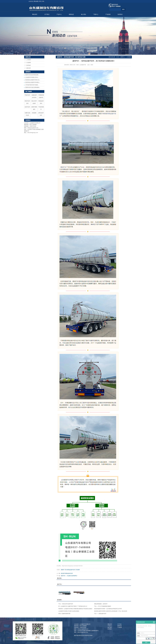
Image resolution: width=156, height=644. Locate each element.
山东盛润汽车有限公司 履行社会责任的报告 (69, 611)
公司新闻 (29, 60)
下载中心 (96, 14)
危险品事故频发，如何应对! (101, 604)
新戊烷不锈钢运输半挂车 (67, 573)
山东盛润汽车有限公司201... (32, 77)
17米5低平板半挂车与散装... (32, 85)
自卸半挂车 (27, 107)
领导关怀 (29, 68)
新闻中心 (123, 57)
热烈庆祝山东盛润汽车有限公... (33, 82)
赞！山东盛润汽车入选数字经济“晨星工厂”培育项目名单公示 (73, 606)
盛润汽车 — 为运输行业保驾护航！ (69, 576)
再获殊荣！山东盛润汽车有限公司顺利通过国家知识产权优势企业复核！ (76, 609)
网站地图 (36, 1)
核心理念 (84, 14)
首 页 (118, 57)
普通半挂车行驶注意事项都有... (33, 87)
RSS (40, 1)
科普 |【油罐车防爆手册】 (65, 614)
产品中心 (59, 14)
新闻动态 (71, 14)
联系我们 (120, 14)
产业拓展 (108, 14)
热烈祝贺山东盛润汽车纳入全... (33, 80)
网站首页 (35, 14)
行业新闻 (29, 63)
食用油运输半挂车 (71, 570)
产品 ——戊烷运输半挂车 (100, 614)
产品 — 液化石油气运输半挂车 (66, 604)
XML (43, 1)
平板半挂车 (27, 95)
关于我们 (47, 14)
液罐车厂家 (64, 570)
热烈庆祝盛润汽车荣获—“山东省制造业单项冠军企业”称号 (108, 609)
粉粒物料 (34, 113)
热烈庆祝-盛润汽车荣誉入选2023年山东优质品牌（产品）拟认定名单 (111, 611)
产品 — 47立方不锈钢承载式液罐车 (103, 606)
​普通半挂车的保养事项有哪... (32, 75)
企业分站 (31, 1)
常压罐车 (78, 570)
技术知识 (29, 65)
